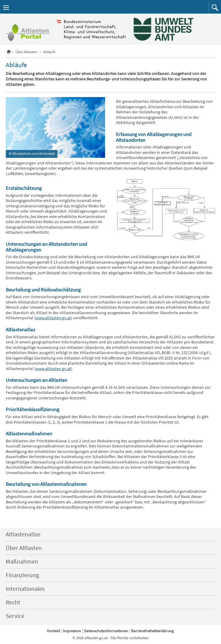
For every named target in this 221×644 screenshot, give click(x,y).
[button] (215, 8)
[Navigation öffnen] (6, 8)
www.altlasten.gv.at (53, 318)
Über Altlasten (26, 52)
